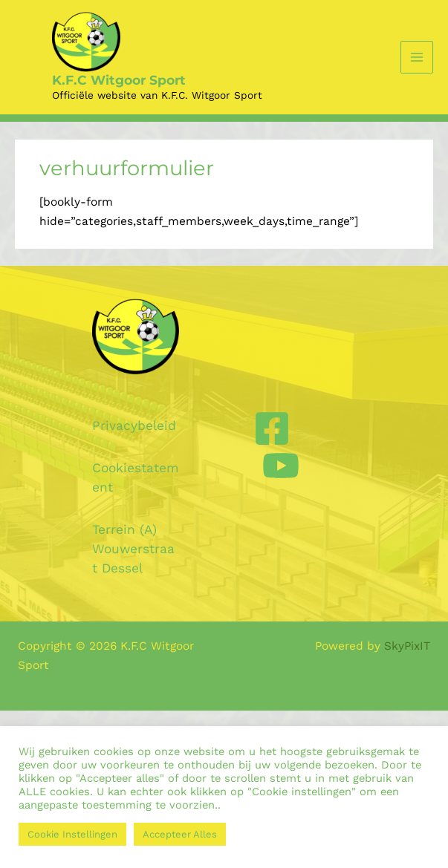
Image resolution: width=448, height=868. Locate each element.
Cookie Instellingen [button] (72, 834)
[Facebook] (272, 428)
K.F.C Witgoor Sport (119, 80)
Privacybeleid (134, 425)
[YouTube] (281, 466)
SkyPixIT (407, 646)
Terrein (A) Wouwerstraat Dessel (133, 549)
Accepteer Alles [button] (180, 834)
